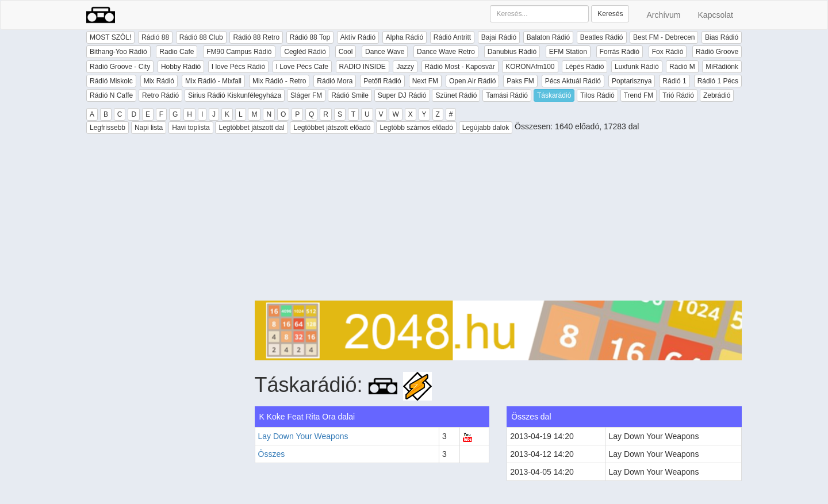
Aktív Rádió (358, 37)
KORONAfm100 (530, 67)
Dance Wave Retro (446, 52)
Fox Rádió (668, 52)
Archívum (663, 15)
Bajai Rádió (499, 37)
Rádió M (682, 67)
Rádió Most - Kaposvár (460, 67)
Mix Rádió (159, 81)
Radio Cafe (177, 52)
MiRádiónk (722, 67)
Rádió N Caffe (111, 95)
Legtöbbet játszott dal (251, 128)
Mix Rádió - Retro (279, 81)
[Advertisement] (499, 220)
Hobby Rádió (181, 67)
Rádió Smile (350, 95)
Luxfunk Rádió (637, 67)
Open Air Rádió (472, 81)
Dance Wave (385, 52)
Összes (272, 454)
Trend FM (639, 95)
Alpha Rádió (405, 37)
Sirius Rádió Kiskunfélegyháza (235, 95)
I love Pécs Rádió (238, 67)
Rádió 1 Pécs (718, 81)
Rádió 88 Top (310, 37)
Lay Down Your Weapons (303, 436)
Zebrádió (717, 95)
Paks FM (520, 81)
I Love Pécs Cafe (302, 67)
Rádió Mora (335, 81)
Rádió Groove (717, 52)
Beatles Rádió (602, 37)
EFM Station (568, 52)
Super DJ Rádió (402, 95)
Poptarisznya (632, 81)
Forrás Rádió (620, 52)
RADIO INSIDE (363, 67)
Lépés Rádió (584, 67)
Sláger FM (306, 95)
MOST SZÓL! (110, 37)
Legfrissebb (108, 128)
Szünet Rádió (456, 95)
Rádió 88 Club (201, 37)
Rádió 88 (155, 37)
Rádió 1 (674, 81)
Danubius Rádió (512, 52)
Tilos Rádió (597, 95)
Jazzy (405, 67)
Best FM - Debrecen (664, 37)
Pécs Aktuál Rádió (573, 81)
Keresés (610, 14)
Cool (346, 52)
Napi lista (149, 128)
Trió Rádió (678, 95)
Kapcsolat (716, 15)
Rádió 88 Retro (256, 37)
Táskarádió (554, 95)
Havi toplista (191, 128)
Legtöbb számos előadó (416, 128)
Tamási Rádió (507, 95)
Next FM (425, 81)
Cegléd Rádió (305, 52)
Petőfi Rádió (382, 81)
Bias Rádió (722, 37)
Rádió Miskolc (111, 81)
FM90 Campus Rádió (239, 52)
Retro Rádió (160, 95)
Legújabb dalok (486, 128)
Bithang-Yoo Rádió (118, 52)
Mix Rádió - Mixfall (213, 81)
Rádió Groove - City (120, 67)
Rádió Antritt (452, 37)
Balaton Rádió (548, 37)
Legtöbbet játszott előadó (332, 128)
